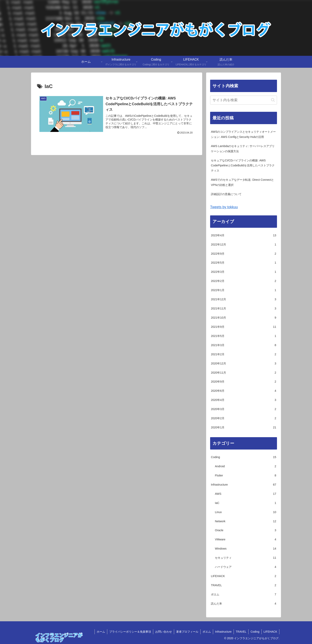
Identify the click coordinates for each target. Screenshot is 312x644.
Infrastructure (223, 632)
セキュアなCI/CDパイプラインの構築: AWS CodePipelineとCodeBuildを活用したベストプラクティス (243, 166)
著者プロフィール (187, 632)
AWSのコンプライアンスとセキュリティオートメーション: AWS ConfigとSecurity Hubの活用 (243, 134)
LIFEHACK (270, 632)
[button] (273, 100)
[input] (244, 100)
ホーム (101, 632)
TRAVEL (241, 632)
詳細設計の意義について (226, 194)
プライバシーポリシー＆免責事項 (130, 632)
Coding (255, 632)
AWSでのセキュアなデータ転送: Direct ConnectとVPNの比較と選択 (242, 182)
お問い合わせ (164, 632)
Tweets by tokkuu (224, 207)
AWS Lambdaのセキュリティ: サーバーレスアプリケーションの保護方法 (243, 149)
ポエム (207, 632)
